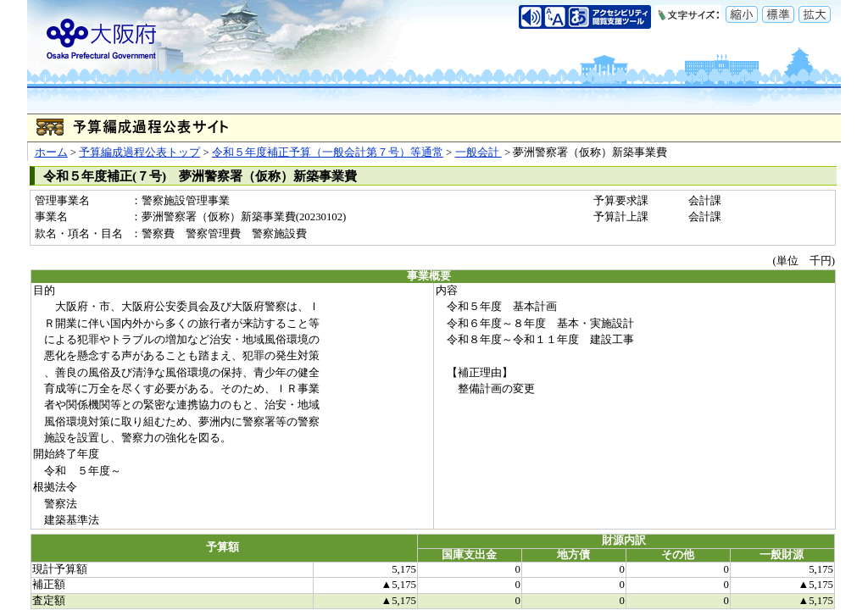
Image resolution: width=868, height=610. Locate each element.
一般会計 (479, 152)
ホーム (51, 152)
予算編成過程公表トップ (139, 152)
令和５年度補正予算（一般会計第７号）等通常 (328, 152)
